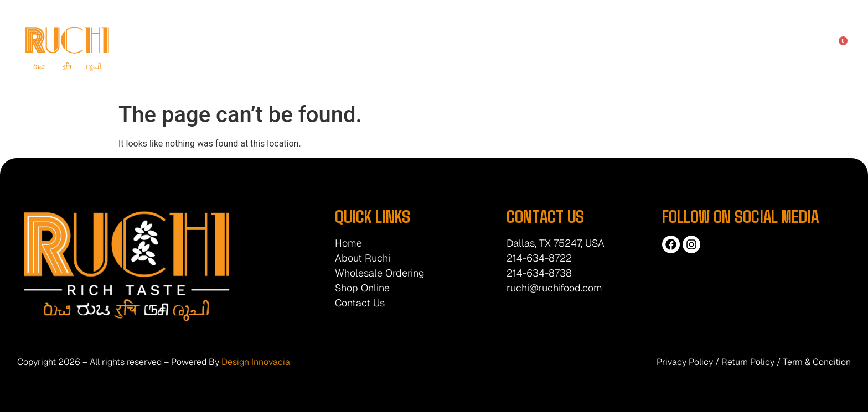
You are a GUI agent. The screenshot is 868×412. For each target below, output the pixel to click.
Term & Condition (817, 362)
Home (269, 48)
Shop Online (458, 48)
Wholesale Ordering (377, 48)
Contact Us (589, 48)
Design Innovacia (256, 362)
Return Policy (748, 362)
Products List (525, 48)
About (309, 48)
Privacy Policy (685, 362)
